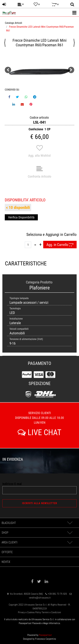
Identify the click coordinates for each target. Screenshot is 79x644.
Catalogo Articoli (14, 23)
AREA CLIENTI (9, 542)
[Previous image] (8, 70)
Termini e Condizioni (51, 612)
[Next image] (71, 70)
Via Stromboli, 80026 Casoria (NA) (26, 594)
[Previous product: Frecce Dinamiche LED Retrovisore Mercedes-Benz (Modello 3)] (5, 43)
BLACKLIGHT (9, 523)
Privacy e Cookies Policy (29, 612)
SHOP (5, 533)
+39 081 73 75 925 (57, 594)
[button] (39, 72)
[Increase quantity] (40, 245)
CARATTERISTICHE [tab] (22, 264)
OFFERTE (7, 552)
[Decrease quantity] (35, 245)
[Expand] (70, 523)
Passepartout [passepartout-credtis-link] (45, 635)
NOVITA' (6, 562)
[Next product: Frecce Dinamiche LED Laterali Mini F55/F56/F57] (74, 43)
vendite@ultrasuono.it (40, 598)
